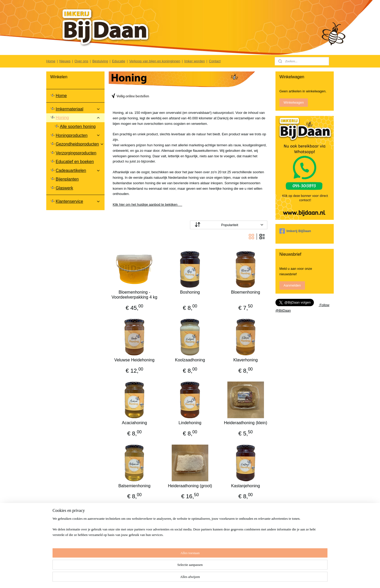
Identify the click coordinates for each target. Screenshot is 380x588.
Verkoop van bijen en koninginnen (155, 61)
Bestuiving (100, 61)
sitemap (203, 578)
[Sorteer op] (229, 225)
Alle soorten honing (78, 127)
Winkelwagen (294, 102)
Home (51, 61)
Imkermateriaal (78, 109)
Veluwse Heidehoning (134, 360)
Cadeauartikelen (78, 170)
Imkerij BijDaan (295, 231)
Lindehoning (190, 423)
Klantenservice (78, 201)
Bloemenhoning (246, 292)
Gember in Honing (190, 549)
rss (212, 578)
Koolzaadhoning (190, 360)
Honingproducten (78, 135)
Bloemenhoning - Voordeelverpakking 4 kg (134, 295)
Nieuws (65, 61)
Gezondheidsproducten (80, 144)
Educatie (119, 61)
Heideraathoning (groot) (190, 486)
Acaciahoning (134, 423)
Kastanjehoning (245, 486)
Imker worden (195, 61)
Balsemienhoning (134, 486)
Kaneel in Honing (134, 549)
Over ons (81, 61)
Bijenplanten (67, 179)
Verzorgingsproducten (76, 153)
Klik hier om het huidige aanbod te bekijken (147, 205)
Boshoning (190, 292)
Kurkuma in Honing (246, 549)
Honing (78, 118)
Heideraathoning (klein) (246, 423)
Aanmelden (292, 285)
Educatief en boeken (75, 162)
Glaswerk (64, 188)
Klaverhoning (246, 360)
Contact (215, 61)
